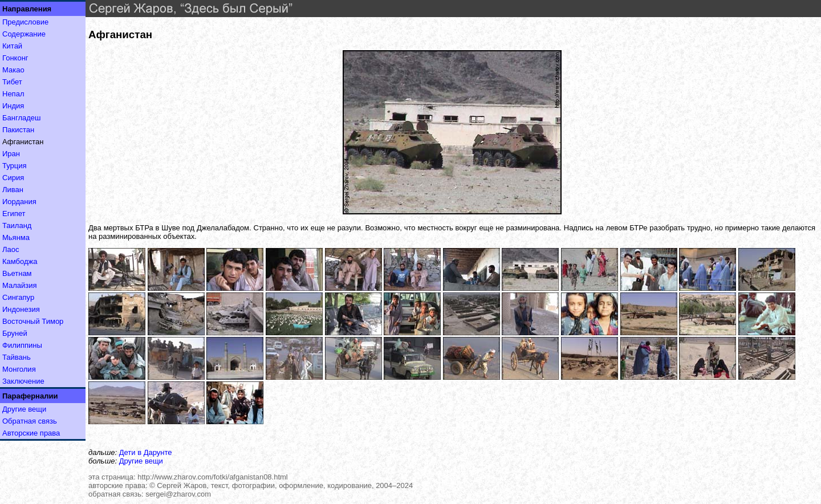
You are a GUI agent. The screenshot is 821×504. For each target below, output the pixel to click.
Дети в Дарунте (146, 452)
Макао (13, 70)
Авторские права (31, 433)
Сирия (13, 178)
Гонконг (15, 58)
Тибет (12, 82)
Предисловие (25, 22)
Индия (13, 106)
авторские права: (118, 485)
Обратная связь (30, 421)
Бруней (15, 333)
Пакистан (18, 130)
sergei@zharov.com (178, 494)
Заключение (23, 381)
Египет (14, 214)
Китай (12, 46)
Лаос (11, 249)
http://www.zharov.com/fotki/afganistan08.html (213, 477)
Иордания (19, 202)
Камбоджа (20, 261)
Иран (11, 154)
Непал (13, 94)
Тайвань (17, 357)
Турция (15, 166)
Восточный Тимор (33, 321)
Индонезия (21, 309)
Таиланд (17, 225)
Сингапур (18, 297)
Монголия (19, 369)
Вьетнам (17, 273)
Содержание (24, 34)
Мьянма (16, 237)
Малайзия (20, 285)
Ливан (13, 190)
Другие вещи (24, 409)
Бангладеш (21, 118)
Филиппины (22, 345)
